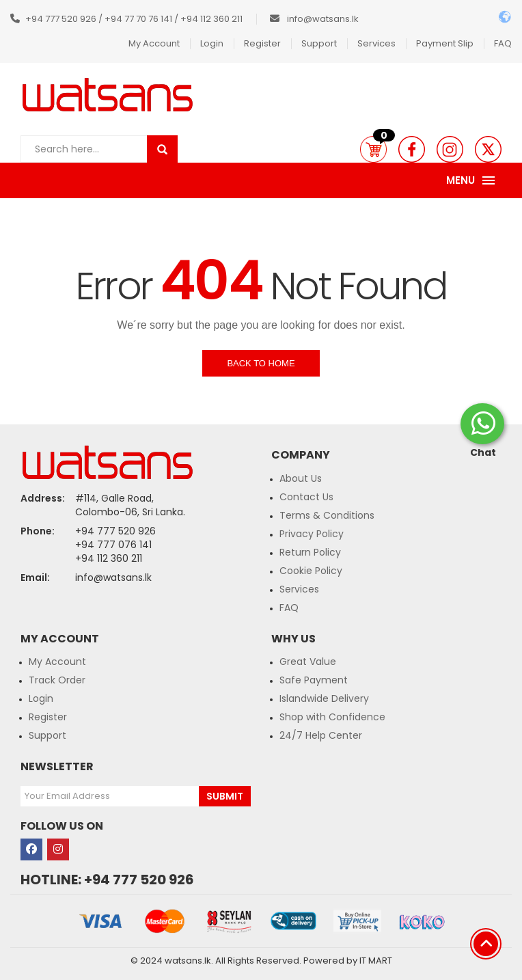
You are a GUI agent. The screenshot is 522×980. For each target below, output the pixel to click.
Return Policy (310, 552)
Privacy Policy (312, 534)
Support (319, 43)
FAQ (503, 43)
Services (376, 43)
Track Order (57, 680)
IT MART (376, 961)
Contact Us (306, 497)
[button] (373, 149)
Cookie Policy (311, 571)
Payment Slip (445, 43)
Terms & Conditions (327, 515)
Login (212, 43)
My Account (154, 43)
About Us (301, 478)
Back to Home (261, 363)
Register (262, 43)
